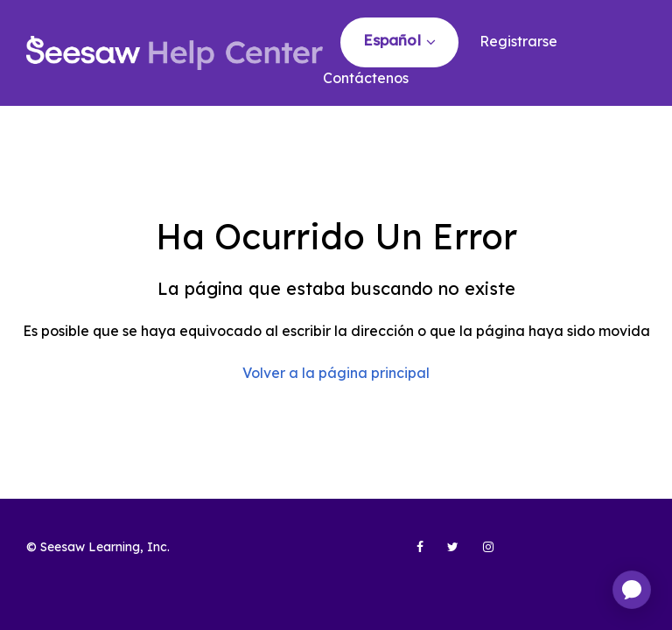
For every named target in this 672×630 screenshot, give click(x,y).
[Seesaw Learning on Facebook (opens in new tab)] (410, 554)
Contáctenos (366, 78)
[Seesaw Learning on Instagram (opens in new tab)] (480, 554)
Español (394, 40)
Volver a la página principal (336, 373)
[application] (632, 590)
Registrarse (518, 41)
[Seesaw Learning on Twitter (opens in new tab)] (445, 554)
